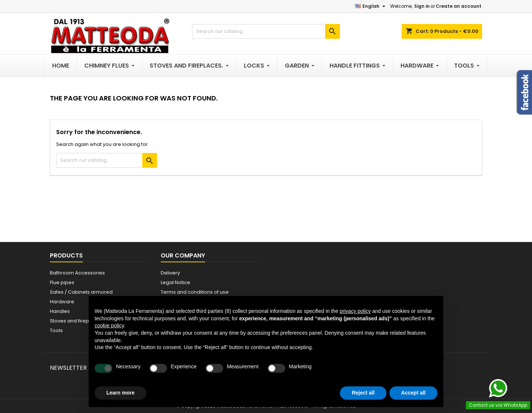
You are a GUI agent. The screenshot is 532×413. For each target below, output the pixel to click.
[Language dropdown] (371, 6)
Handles (60, 311)
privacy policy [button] (355, 311)
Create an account (458, 6)
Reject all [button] (363, 393)
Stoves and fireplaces (76, 321)
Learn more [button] (120, 393)
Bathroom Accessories (77, 273)
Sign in (422, 6)
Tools (56, 330)
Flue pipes (62, 282)
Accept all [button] (413, 393)
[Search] (266, 31)
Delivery (170, 273)
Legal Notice (175, 282)
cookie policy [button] (109, 325)
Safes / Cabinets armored (81, 292)
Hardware (62, 302)
